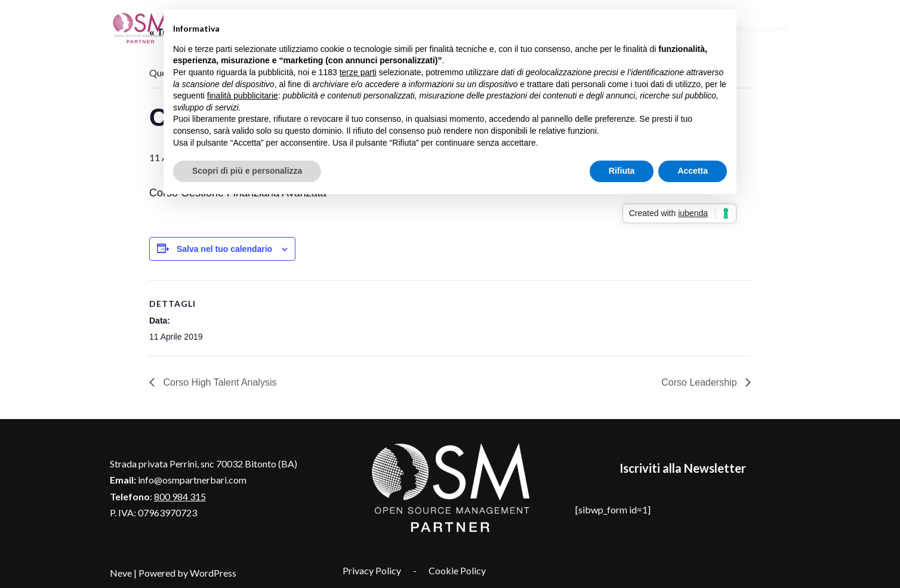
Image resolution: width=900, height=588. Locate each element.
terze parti (358, 72)
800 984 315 (180, 496)
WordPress (213, 573)
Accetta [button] (693, 171)
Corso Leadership (700, 382)
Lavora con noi (758, 28)
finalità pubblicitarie (243, 96)
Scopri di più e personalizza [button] (247, 171)
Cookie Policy (457, 570)
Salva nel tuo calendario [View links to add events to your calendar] (224, 249)
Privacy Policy (372, 570)
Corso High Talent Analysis (218, 382)
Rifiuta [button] (622, 171)
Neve (121, 573)
